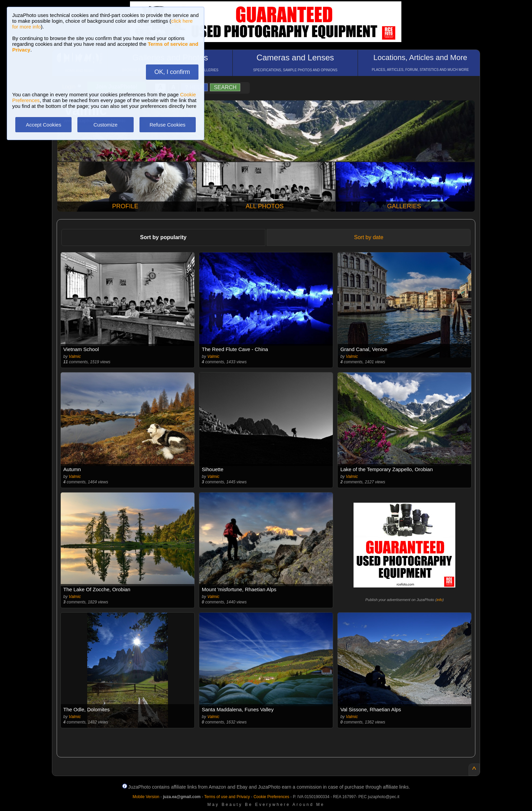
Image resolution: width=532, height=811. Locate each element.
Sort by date (369, 237)
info (439, 600)
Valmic (75, 356)
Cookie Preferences (271, 797)
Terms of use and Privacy (227, 797)
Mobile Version (146, 797)
